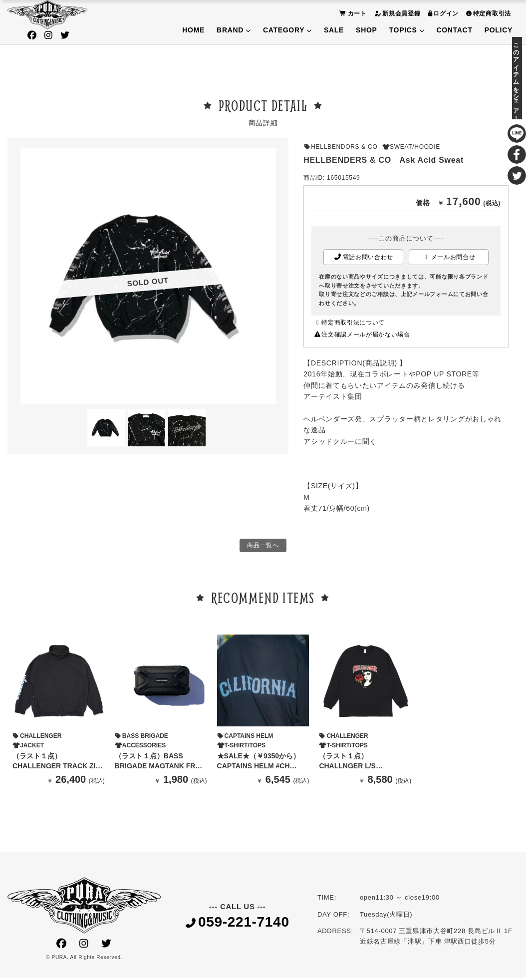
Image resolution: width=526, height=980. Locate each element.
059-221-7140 (238, 925)
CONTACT (454, 30)
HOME (193, 30)
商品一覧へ (263, 547)
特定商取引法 (487, 13)
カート (352, 13)
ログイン (442, 13)
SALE (334, 30)
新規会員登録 (396, 13)
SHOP (366, 30)
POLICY (499, 30)
